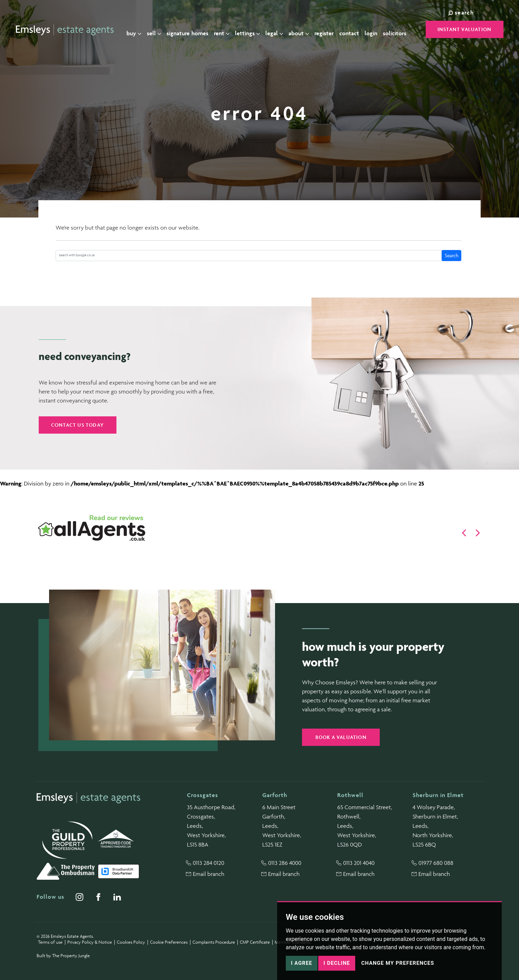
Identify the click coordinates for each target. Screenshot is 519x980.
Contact (352, 30)
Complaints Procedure (214, 942)
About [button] (302, 30)
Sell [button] (157, 30)
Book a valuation (341, 737)
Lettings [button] (251, 30)
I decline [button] (337, 963)
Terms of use (50, 942)
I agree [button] (302, 963)
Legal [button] (277, 30)
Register (327, 30)
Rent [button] (225, 30)
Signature (191, 30)
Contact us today (78, 425)
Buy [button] (137, 30)
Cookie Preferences (169, 942)
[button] (464, 533)
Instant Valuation (464, 29)
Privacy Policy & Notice (90, 942)
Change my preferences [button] (398, 963)
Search (452, 255)
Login (374, 30)
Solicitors (398, 30)
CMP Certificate (255, 942)
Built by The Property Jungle (63, 956)
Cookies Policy (131, 942)
